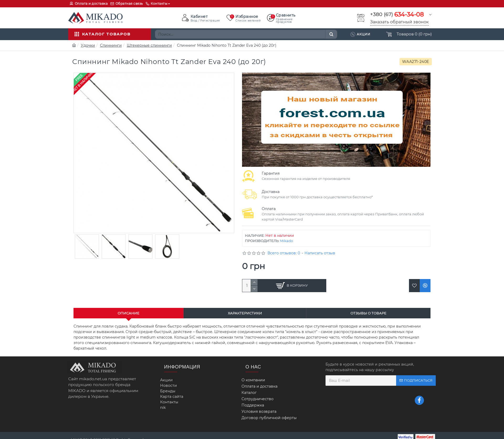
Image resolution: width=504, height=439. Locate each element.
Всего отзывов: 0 (284, 253)
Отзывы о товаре (368, 313)
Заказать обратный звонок (399, 22)
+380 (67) (397, 15)
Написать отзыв (320, 253)
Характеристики (245, 313)
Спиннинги (111, 45)
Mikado (287, 241)
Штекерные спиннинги (149, 45)
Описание (128, 313)
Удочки (88, 45)
